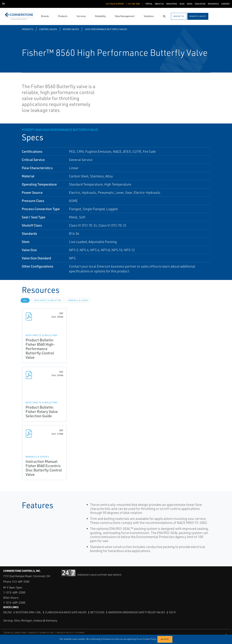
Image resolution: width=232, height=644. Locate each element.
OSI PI (172, 612)
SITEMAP (80, 633)
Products (27, 29)
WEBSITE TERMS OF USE (42, 633)
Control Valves (48, 29)
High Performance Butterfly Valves (106, 29)
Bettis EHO (97, 612)
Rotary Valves (71, 29)
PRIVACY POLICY (65, 633)
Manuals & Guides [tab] (78, 300)
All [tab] (25, 300)
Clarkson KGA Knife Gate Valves (66, 612)
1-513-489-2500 (14, 592)
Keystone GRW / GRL (28, 612)
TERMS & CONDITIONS (15, 633)
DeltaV (7, 612)
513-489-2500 (21, 582)
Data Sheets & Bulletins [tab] (48, 300)
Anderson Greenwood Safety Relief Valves (137, 612)
